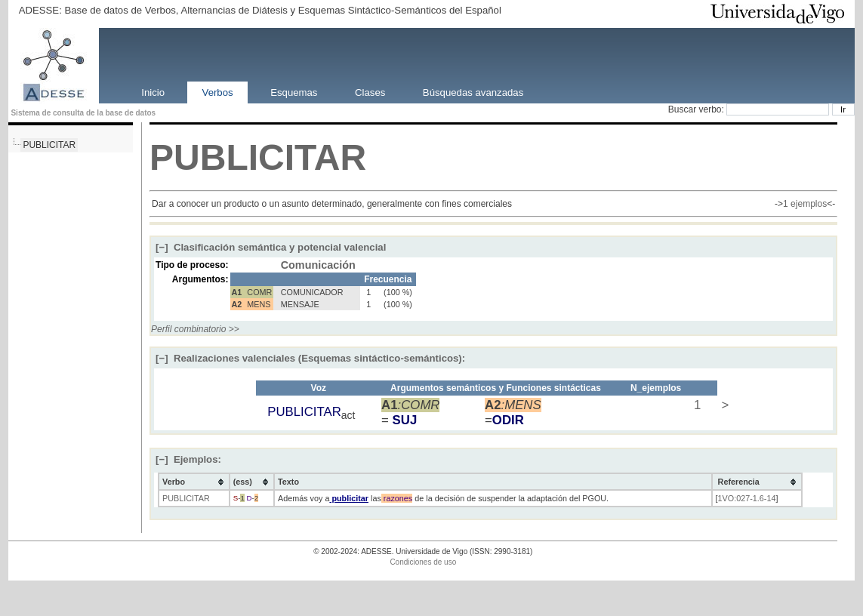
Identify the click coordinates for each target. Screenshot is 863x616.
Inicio (153, 92)
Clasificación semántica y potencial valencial (271, 247)
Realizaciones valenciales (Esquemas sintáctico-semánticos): (310, 358)
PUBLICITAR (49, 145)
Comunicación (318, 265)
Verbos (218, 92)
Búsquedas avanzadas (473, 92)
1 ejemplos (805, 204)
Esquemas (294, 92)
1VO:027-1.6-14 (747, 498)
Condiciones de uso (423, 562)
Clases (370, 92)
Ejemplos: (188, 459)
